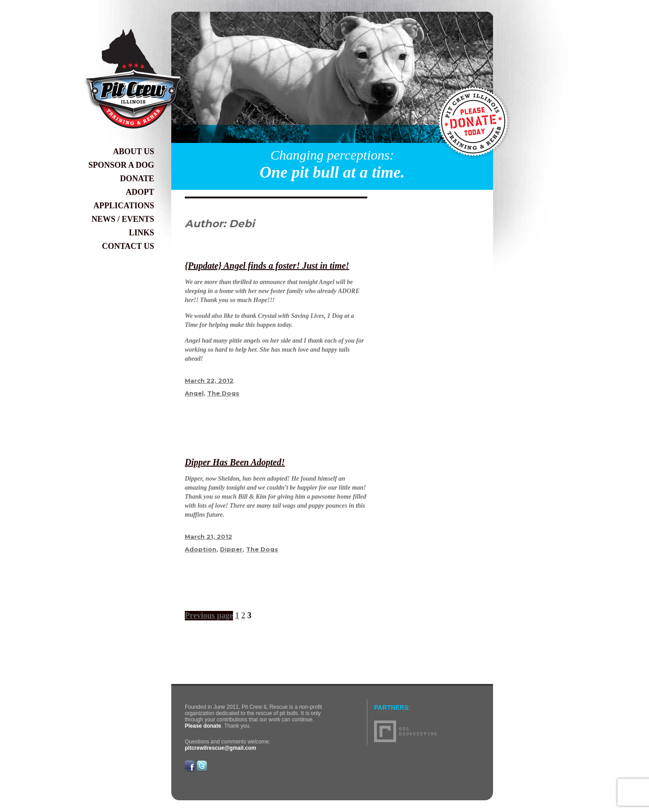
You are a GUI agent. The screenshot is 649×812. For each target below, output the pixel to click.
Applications (124, 206)
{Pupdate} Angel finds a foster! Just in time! (267, 266)
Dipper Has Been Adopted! (235, 462)
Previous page (209, 615)
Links (142, 233)
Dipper (231, 549)
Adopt (140, 192)
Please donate (203, 726)
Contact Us (128, 246)
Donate (137, 179)
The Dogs (223, 393)
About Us (134, 151)
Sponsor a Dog (121, 165)
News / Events (123, 219)
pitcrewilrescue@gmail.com (220, 748)
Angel (194, 393)
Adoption (201, 549)
